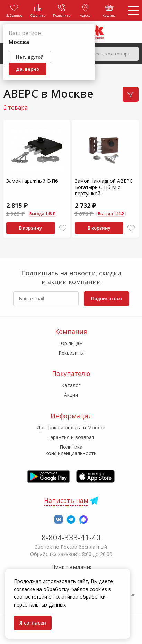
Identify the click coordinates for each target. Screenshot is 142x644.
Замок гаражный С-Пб (32, 181)
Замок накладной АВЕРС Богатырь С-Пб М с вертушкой (104, 187)
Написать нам (66, 500)
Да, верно (28, 69)
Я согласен (33, 623)
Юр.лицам (71, 343)
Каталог (71, 385)
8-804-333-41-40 (71, 537)
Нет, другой (30, 57)
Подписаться (106, 298)
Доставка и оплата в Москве (71, 427)
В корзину (30, 228)
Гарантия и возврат (71, 437)
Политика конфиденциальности (71, 450)
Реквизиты (71, 353)
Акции (71, 395)
